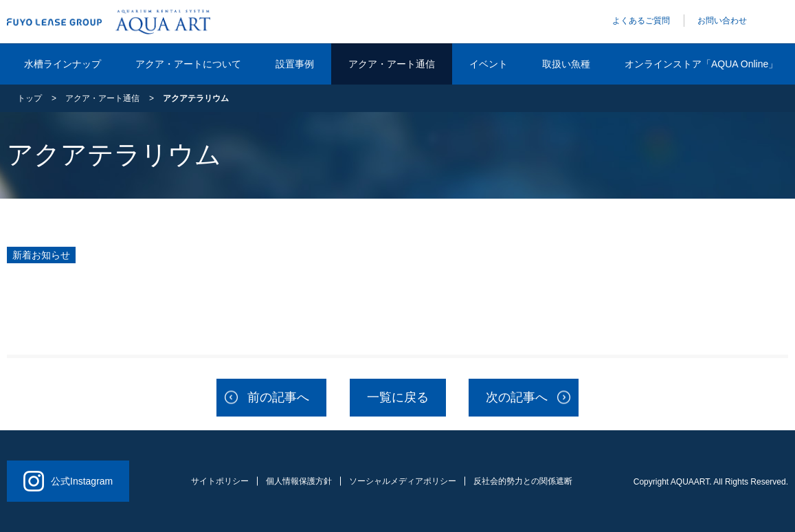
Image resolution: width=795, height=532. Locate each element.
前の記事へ (278, 397)
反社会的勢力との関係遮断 (523, 481)
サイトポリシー (220, 481)
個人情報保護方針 (299, 481)
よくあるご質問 (641, 21)
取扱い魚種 (566, 64)
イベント (489, 64)
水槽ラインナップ (63, 64)
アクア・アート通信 (392, 64)
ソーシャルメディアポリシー (403, 481)
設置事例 (295, 64)
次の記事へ (517, 397)
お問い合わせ (722, 21)
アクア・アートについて (188, 64)
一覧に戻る (398, 397)
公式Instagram (68, 481)
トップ (30, 98)
